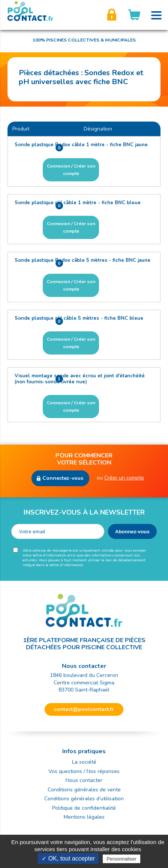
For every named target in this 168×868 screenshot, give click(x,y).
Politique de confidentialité (84, 808)
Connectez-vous (63, 478)
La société (84, 762)
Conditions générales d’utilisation (84, 799)
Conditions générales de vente (84, 790)
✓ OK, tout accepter (68, 858)
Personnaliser (121, 859)
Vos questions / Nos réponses (84, 771)
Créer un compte (124, 478)
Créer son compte (112, 15)
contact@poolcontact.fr (84, 709)
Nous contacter (84, 780)
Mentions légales (84, 817)
